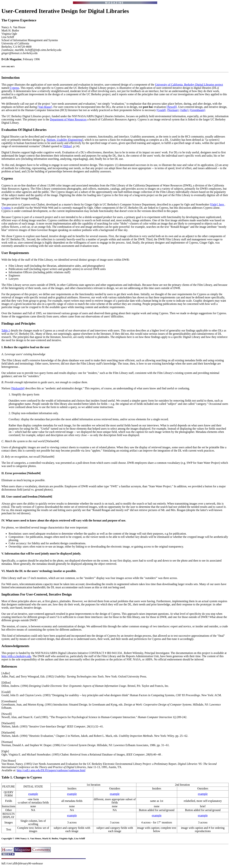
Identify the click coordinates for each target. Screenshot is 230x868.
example (33, 794)
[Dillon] (67, 146)
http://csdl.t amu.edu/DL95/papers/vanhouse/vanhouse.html (51, 770)
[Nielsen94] (18, 388)
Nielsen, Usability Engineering (64, 140)
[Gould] (161, 110)
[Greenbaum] (197, 110)
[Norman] (173, 110)
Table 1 (6, 330)
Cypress (15, 88)
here (222, 204)
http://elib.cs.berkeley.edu (16, 656)
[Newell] (172, 107)
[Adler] (184, 110)
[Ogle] (214, 204)
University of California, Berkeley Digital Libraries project (189, 85)
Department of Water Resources (68, 119)
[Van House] (45, 107)
